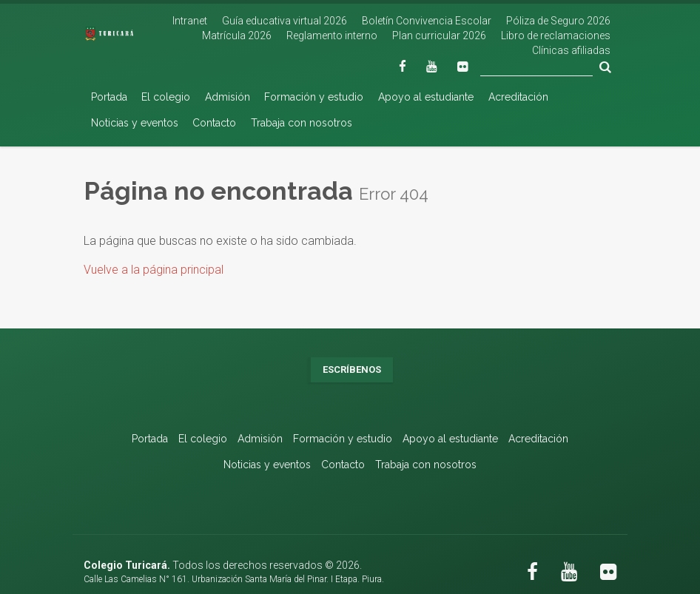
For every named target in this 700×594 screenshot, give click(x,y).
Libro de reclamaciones (556, 36)
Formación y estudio (314, 97)
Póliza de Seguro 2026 (558, 21)
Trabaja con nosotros (302, 123)
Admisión (228, 97)
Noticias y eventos (135, 123)
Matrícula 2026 (237, 36)
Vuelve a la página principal (154, 270)
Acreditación (518, 97)
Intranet (190, 21)
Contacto (214, 123)
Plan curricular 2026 (439, 36)
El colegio (166, 97)
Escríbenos (352, 369)
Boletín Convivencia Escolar (427, 21)
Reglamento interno (332, 36)
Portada (109, 97)
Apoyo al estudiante (426, 97)
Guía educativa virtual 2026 (285, 21)
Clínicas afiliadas (571, 50)
